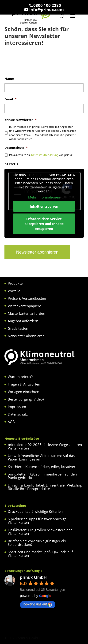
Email (10, 99)
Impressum (17, 407)
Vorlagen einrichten (23, 392)
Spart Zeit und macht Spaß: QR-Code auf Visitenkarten (40, 554)
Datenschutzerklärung (45, 155)
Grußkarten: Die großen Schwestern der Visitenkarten (40, 532)
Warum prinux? (20, 377)
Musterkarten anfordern (27, 313)
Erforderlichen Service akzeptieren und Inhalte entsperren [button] (44, 224)
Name (9, 79)
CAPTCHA (11, 164)
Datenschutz (16, 148)
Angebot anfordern (23, 321)
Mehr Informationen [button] (44, 197)
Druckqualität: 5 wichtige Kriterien (35, 511)
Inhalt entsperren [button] (44, 206)
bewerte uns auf (38, 604)
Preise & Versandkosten (27, 298)
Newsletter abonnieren (26, 336)
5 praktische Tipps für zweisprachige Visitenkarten (37, 521)
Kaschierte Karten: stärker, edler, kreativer (42, 467)
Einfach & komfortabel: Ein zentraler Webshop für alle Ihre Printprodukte (45, 487)
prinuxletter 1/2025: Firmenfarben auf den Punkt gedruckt (42, 476)
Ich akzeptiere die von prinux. (41, 155)
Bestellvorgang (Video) (26, 399)
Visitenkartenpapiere (24, 306)
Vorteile (14, 291)
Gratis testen (18, 328)
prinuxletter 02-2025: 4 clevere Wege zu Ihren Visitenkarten (45, 446)
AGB (11, 422)
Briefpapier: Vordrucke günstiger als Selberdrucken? (37, 543)
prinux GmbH (33, 577)
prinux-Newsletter (21, 120)
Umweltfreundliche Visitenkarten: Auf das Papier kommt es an (41, 457)
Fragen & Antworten (24, 384)
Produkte (15, 283)
